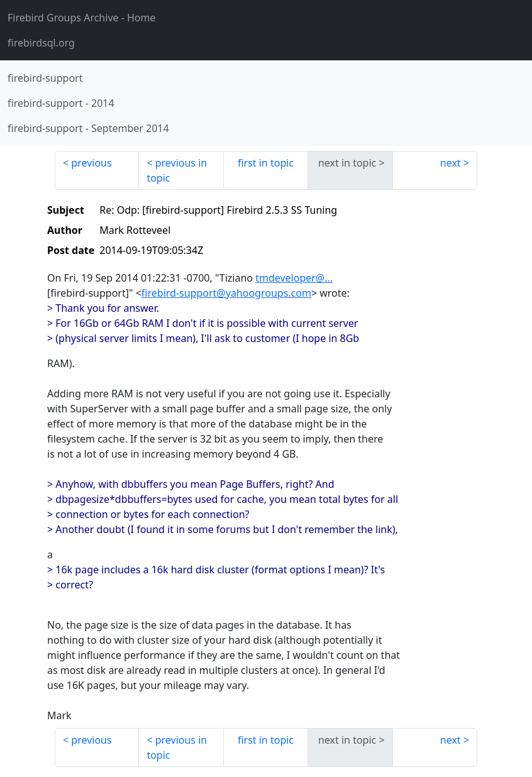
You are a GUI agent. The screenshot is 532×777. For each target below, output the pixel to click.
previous (91, 163)
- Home (82, 18)
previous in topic (177, 170)
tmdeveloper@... (294, 278)
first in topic (266, 163)
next (451, 163)
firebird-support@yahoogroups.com (226, 293)
